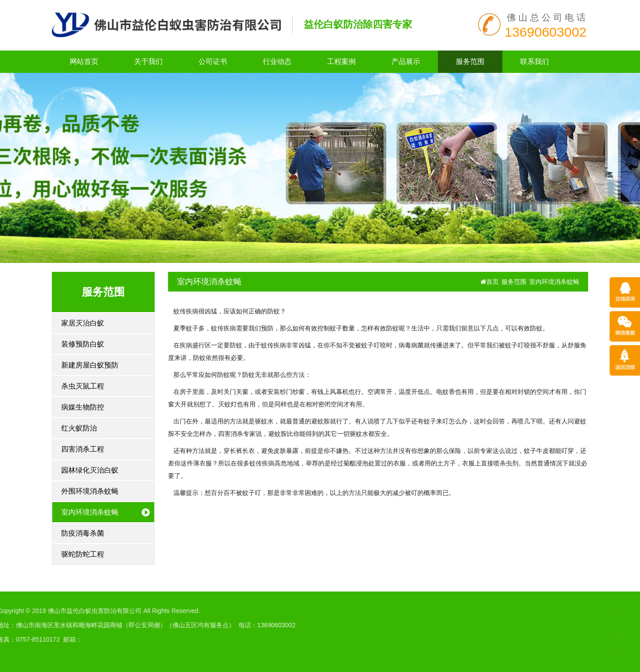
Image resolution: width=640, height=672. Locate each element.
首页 (490, 282)
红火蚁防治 (79, 428)
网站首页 (84, 61)
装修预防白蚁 (83, 344)
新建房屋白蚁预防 (90, 365)
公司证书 (213, 61)
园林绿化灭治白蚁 (90, 470)
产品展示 (406, 61)
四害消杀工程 (83, 449)
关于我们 (148, 61)
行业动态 (277, 61)
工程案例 (341, 61)
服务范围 (470, 61)
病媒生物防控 (83, 407)
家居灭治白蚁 (83, 323)
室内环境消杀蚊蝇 (90, 512)
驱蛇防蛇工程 (83, 554)
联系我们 (535, 61)
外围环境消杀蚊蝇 (90, 491)
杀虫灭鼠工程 (83, 386)
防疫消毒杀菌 (83, 533)
